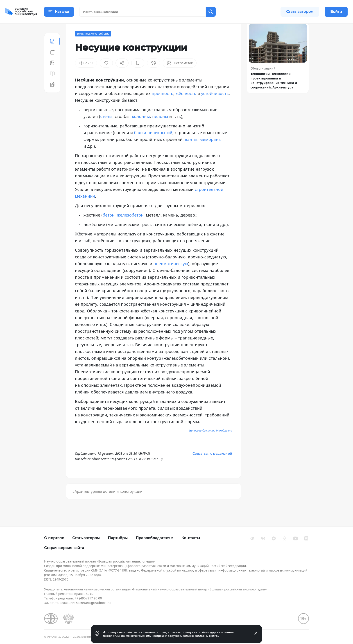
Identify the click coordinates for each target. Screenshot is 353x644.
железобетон (130, 226)
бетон (109, 226)
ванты (191, 150)
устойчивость (215, 104)
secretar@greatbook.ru (93, 603)
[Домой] (21, 12)
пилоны (160, 127)
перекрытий (160, 144)
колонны (141, 127)
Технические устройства (93, 45)
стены (106, 127)
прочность (163, 104)
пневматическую (171, 275)
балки (140, 144)
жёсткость (186, 104)
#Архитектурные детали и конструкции (107, 502)
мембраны (211, 150)
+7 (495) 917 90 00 (88, 598)
